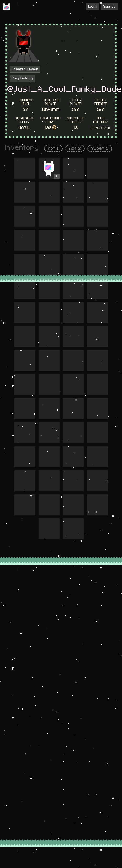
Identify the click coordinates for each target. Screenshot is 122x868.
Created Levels (25, 69)
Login (93, 7)
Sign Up (109, 7)
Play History (22, 78)
